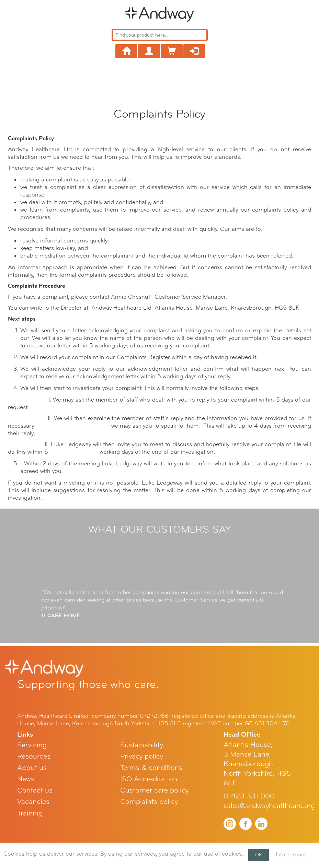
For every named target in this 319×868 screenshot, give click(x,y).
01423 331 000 (249, 796)
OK (259, 855)
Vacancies (33, 802)
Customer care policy (154, 790)
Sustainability (142, 745)
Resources (34, 756)
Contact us (35, 790)
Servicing (32, 745)
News (26, 779)
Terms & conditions (151, 768)
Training (30, 813)
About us (32, 768)
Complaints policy (149, 802)
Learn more (291, 854)
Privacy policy (142, 756)
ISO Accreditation (149, 779)
